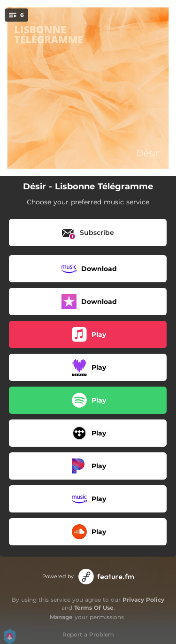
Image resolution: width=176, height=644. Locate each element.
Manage (61, 617)
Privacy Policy (143, 600)
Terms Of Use (94, 608)
